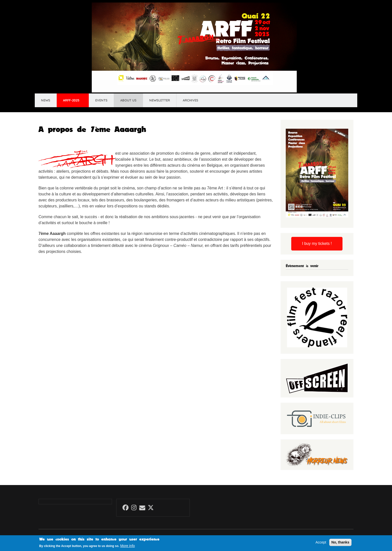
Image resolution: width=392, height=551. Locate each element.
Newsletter (160, 100)
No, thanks (340, 544)
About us (128, 100)
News (46, 100)
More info (127, 547)
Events (101, 100)
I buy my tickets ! (317, 244)
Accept (321, 544)
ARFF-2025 (71, 100)
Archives (190, 100)
